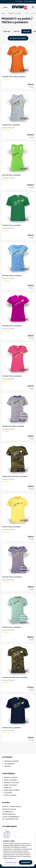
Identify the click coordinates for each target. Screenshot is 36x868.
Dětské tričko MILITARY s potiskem (15, 476)
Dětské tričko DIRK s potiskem (13, 426)
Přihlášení (20, 1)
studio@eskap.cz (14, 817)
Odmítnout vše (11, 862)
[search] (33, 7)
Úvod (3, 13)
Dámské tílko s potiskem (12, 175)
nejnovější (26, 31)
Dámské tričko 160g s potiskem (14, 77)
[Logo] (20, 7)
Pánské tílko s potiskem (11, 125)
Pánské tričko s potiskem (12, 225)
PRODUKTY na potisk (14, 13)
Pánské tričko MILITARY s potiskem (15, 677)
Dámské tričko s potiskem (12, 276)
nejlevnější (7, 31)
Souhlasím (26, 862)
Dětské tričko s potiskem (11, 527)
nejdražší (17, 31)
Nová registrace (30, 1)
